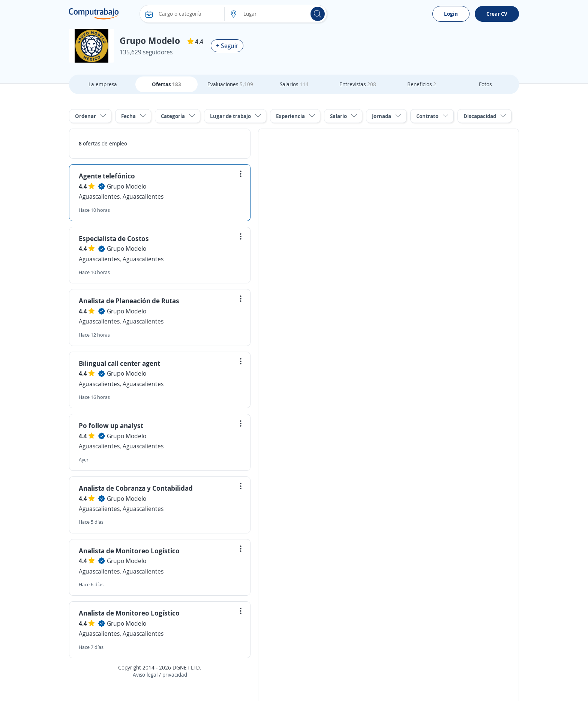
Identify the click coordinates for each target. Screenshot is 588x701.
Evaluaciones (230, 84)
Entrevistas (358, 84)
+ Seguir (227, 46)
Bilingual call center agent (119, 363)
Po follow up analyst (111, 425)
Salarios (294, 84)
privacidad (175, 675)
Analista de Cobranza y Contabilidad (136, 488)
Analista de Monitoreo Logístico (129, 551)
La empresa (103, 84)
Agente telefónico (107, 176)
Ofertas (166, 84)
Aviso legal (145, 675)
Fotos (485, 84)
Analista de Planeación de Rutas (129, 301)
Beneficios (422, 84)
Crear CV (497, 14)
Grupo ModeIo (127, 186)
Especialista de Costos (114, 238)
